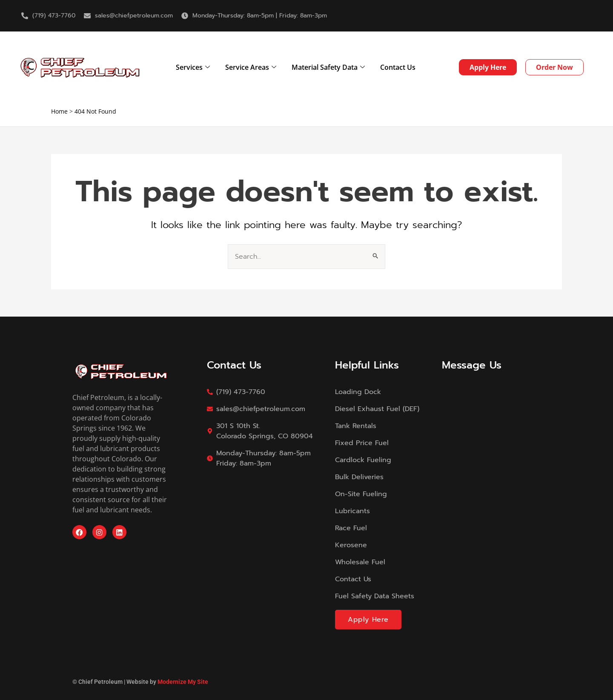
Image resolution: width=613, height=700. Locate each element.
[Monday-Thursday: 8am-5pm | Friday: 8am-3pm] (185, 16)
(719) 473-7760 (54, 16)
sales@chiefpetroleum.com (134, 16)
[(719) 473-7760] (25, 16)
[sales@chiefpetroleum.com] (87, 16)
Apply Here (368, 620)
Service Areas (251, 67)
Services (193, 67)
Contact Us (398, 67)
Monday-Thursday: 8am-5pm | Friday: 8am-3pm (260, 16)
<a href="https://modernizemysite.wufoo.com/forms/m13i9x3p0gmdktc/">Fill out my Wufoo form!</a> (491, 489)
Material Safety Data (328, 67)
